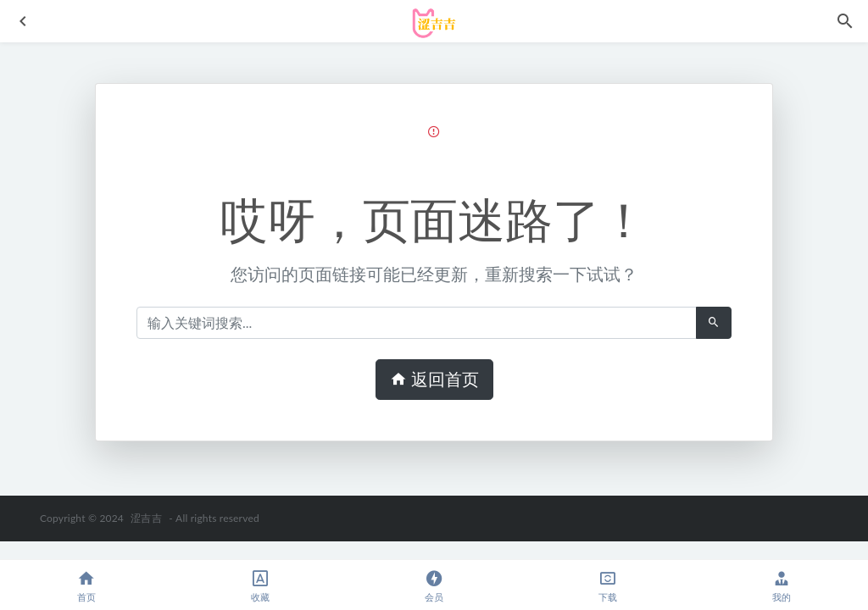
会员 (434, 586)
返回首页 (434, 380)
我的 (781, 586)
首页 (87, 586)
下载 (607, 586)
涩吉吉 (146, 518)
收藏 (261, 586)
